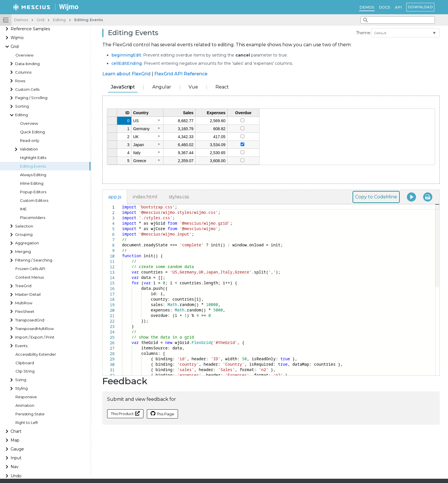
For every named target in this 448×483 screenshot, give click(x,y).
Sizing (21, 380)
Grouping (24, 235)
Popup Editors (33, 192)
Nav (15, 467)
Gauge (17, 449)
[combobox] (398, 20)
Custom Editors (34, 201)
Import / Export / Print (35, 337)
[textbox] (122, 204)
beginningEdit (126, 55)
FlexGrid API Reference (181, 74)
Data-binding (27, 64)
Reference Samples (30, 29)
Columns (23, 72)
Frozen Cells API (30, 269)
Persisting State (30, 414)
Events (21, 346)
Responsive (26, 397)
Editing (22, 115)
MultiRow (24, 303)
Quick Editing (32, 132)
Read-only (30, 141)
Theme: (364, 33)
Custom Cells (27, 89)
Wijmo (17, 38)
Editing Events (33, 166)
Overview (24, 55)
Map (15, 440)
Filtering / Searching (34, 260)
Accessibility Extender (36, 354)
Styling (21, 388)
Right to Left (27, 423)
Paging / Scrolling (31, 98)
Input (16, 458)
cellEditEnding (127, 63)
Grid (15, 47)
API (398, 7)
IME (23, 209)
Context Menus (30, 277)
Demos (367, 7)
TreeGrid (23, 286)
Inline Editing (32, 183)
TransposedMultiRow (34, 329)
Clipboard (25, 363)
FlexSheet (25, 312)
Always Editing (33, 175)
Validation (29, 149)
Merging (23, 252)
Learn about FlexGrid (126, 74)
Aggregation (27, 243)
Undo (16, 476)
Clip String (25, 371)
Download (420, 7)
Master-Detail (28, 294)
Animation (25, 405)
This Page (162, 414)
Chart (16, 431)
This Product (125, 413)
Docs (385, 7)
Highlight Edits (33, 158)
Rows (20, 81)
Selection (24, 226)
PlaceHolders (33, 218)
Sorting (22, 106)
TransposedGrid (30, 320)
